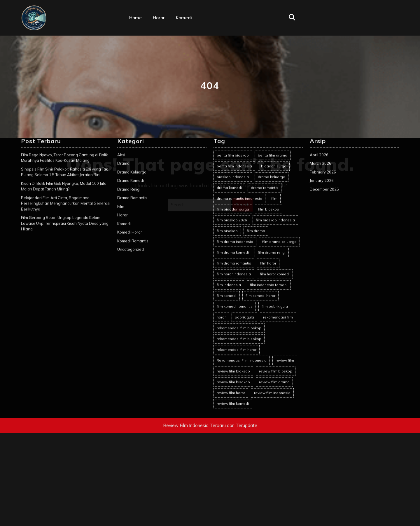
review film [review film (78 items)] (285, 269)
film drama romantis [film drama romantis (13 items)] (234, 172)
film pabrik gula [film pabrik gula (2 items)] (275, 215)
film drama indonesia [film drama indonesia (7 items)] (235, 150)
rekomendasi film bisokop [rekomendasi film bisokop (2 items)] (239, 248)
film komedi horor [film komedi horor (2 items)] (260, 204)
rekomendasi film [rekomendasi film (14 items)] (278, 226)
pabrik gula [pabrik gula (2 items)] (244, 226)
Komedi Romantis (133, 150)
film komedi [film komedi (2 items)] (227, 204)
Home (135, 18)
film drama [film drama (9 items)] (256, 140)
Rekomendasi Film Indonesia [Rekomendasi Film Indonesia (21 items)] (242, 269)
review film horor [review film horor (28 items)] (231, 302)
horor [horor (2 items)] (221, 226)
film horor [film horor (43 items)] (268, 172)
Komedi (184, 18)
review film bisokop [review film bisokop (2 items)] (233, 291)
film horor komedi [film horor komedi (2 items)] (275, 183)
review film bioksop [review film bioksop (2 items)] (233, 280)
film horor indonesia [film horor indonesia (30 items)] (234, 183)
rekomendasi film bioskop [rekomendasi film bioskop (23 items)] (239, 237)
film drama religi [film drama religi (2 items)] (272, 161)
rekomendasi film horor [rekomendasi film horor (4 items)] (237, 258)
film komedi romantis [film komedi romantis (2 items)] (235, 215)
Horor (159, 18)
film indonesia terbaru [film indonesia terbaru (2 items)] (269, 194)
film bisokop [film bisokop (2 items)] (227, 140)
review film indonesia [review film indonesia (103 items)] (272, 302)
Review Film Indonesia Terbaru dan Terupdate (210, 334)
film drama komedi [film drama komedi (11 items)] (233, 161)
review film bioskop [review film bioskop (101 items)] (276, 280)
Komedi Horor (130, 141)
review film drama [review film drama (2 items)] (274, 291)
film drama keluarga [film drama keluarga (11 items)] (279, 150)
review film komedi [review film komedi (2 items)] (233, 312)
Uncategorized (131, 158)
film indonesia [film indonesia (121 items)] (229, 194)
